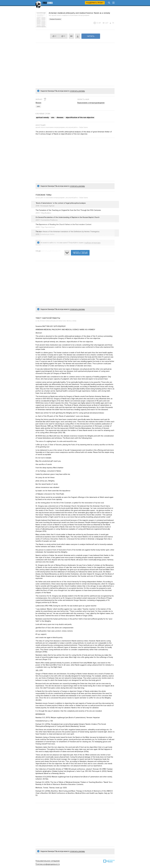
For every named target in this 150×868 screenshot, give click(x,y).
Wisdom (38, 103)
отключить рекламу (77, 91)
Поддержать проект (95, 3)
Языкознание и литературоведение (91, 103)
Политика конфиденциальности (48, 864)
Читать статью (80, 253)
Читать (91, 36)
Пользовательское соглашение (48, 861)
